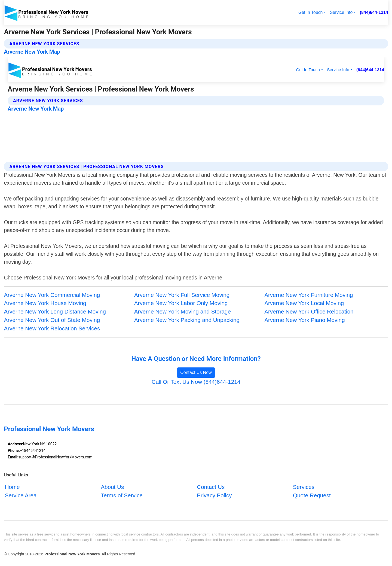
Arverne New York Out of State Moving (52, 320)
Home (12, 487)
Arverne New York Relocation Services (52, 328)
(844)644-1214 (374, 12)
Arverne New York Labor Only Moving (181, 303)
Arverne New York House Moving (45, 303)
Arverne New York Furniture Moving (309, 295)
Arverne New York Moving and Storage (183, 311)
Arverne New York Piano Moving (305, 320)
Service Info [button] (341, 12)
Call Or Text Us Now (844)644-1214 (196, 382)
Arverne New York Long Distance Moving (55, 311)
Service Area (21, 495)
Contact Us (211, 487)
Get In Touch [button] (310, 12)
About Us (112, 487)
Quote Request (312, 495)
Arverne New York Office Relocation (309, 311)
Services (304, 487)
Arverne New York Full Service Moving (182, 295)
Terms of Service (122, 495)
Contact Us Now (196, 372)
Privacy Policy (214, 495)
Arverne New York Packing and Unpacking (187, 320)
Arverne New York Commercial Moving (52, 295)
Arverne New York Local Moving (304, 303)
